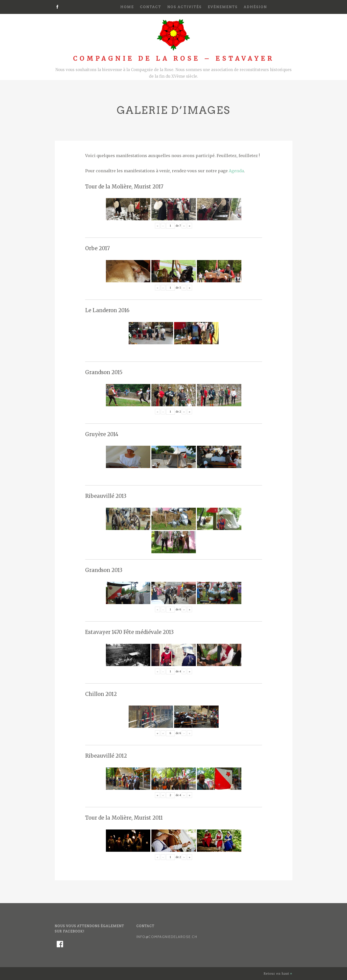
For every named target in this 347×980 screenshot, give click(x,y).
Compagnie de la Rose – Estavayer (174, 59)
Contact (151, 7)
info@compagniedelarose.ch (167, 937)
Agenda (236, 171)
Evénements (223, 7)
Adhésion (256, 7)
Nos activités (184, 7)
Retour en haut (278, 974)
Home (127, 7)
